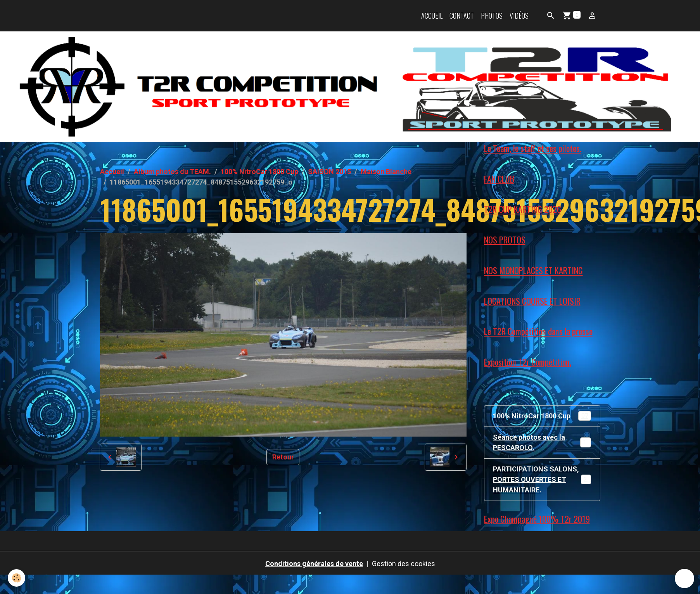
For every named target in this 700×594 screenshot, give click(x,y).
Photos (492, 16)
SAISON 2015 (329, 172)
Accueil (432, 16)
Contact (462, 16)
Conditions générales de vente (314, 564)
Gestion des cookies (404, 564)
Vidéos (519, 16)
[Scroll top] (684, 578)
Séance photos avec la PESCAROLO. (542, 442)
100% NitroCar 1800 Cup (259, 172)
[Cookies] (16, 578)
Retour (283, 457)
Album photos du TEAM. (172, 172)
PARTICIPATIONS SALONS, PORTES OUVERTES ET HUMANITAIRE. (544, 479)
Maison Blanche (386, 172)
